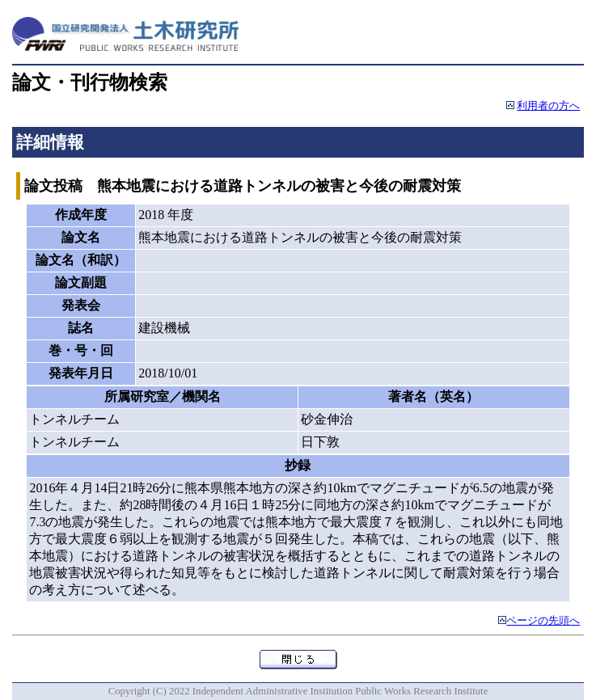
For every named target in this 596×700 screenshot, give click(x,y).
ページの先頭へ (543, 621)
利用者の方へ (548, 106)
